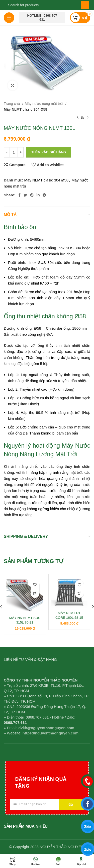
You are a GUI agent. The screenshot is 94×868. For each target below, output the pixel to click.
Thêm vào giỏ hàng (49, 152)
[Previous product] (78, 117)
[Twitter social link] (25, 195)
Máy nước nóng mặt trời (44, 104)
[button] (35, 593)
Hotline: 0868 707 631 (42, 18)
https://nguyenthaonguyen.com (51, 733)
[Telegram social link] (44, 195)
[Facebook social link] (19, 195)
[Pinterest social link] (32, 195)
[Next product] (88, 117)
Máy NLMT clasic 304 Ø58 (25, 109)
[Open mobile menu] (9, 18)
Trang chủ (12, 104)
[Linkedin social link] (38, 195)
